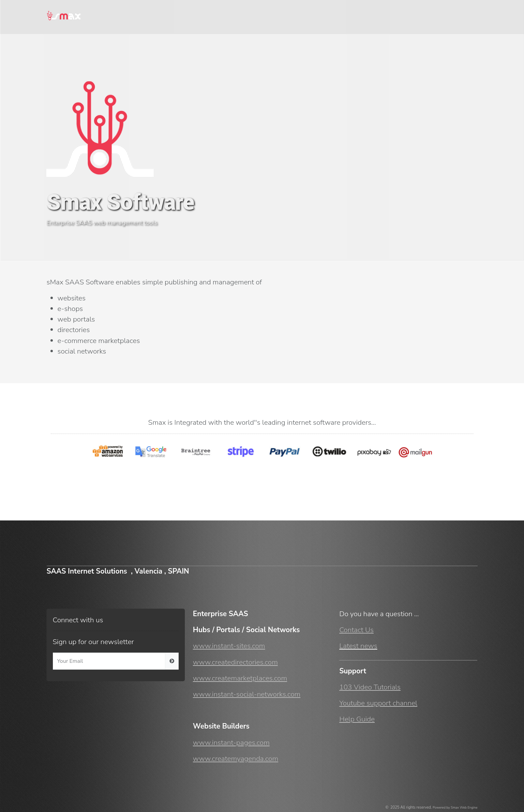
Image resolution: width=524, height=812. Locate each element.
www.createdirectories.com (235, 662)
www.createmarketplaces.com (240, 678)
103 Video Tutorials (370, 687)
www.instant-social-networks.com (247, 694)
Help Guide (357, 719)
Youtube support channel (378, 703)
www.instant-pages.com (231, 743)
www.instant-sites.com (229, 646)
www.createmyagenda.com (236, 759)
